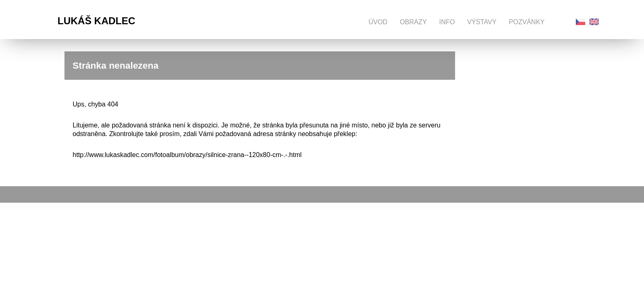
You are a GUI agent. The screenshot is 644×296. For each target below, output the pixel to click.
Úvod (378, 22)
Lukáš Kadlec (96, 21)
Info (447, 22)
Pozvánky (527, 22)
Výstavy (482, 22)
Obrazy (413, 22)
